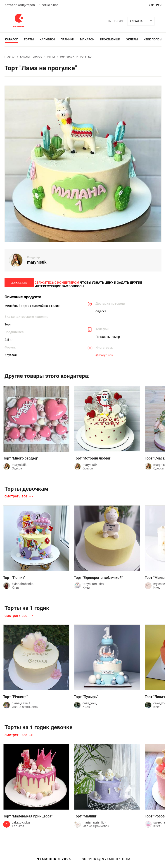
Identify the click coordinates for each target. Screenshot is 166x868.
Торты (29, 39)
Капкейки (47, 39)
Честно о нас (49, 5)
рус (159, 5)
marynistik (37, 262)
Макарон (87, 39)
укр (151, 5)
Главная (10, 57)
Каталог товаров (31, 57)
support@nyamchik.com (106, 859)
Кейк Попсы (153, 39)
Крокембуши (110, 39)
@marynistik (104, 359)
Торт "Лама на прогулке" (76, 57)
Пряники (67, 39)
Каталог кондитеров (20, 5)
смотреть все (16, 500)
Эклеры (132, 39)
